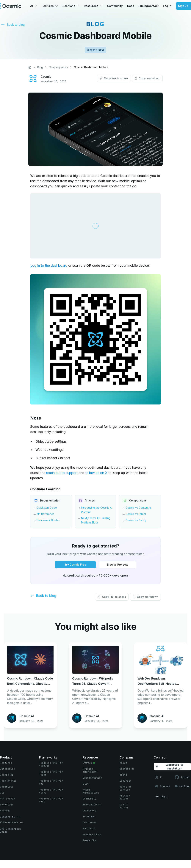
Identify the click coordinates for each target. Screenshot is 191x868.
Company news (58, 67)
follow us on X (96, 473)
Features (48, 6)
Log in (167, 6)
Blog (40, 67)
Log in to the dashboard (49, 265)
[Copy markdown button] (147, 78)
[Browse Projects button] (118, 565)
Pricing (143, 6)
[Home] (30, 67)
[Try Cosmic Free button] (75, 565)
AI (32, 6)
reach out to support (62, 473)
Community (115, 6)
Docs (131, 6)
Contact (153, 6)
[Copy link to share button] (114, 78)
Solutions (69, 6)
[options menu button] (10, 817)
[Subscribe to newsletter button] (172, 767)
